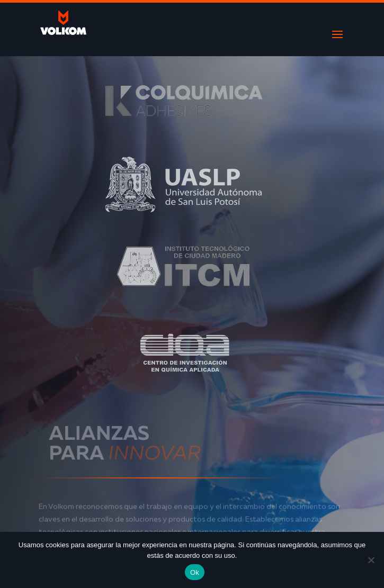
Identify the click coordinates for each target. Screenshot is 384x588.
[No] (371, 560)
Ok (195, 572)
